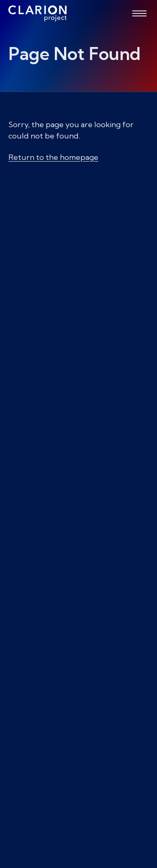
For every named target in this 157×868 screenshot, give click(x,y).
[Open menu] (139, 13)
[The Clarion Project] (37, 13)
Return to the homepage (53, 157)
